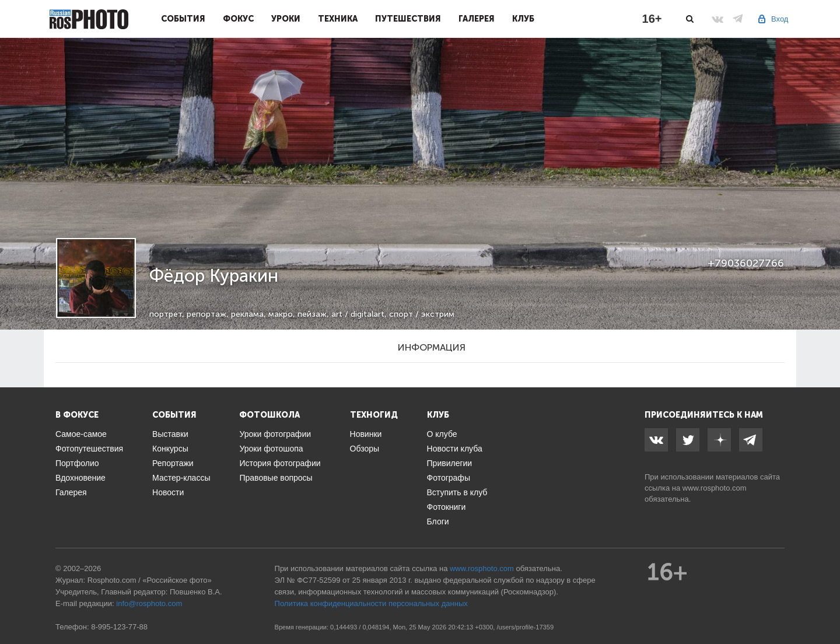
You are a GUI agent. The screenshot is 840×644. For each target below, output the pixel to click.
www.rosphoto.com (715, 488)
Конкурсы (170, 449)
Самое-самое (81, 434)
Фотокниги (447, 507)
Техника (338, 19)
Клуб (523, 19)
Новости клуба (455, 449)
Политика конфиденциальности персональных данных (371, 603)
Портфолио (77, 463)
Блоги (438, 521)
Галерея (477, 19)
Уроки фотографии (275, 434)
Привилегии (450, 463)
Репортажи (173, 463)
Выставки (170, 434)
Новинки (366, 434)
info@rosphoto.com (149, 603)
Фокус (238, 19)
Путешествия (408, 19)
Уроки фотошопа (271, 449)
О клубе (442, 434)
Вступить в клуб (457, 492)
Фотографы (449, 478)
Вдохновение (80, 478)
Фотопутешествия (89, 449)
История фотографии (280, 463)
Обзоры (365, 449)
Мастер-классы (181, 478)
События (183, 19)
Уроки (286, 19)
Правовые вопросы (276, 478)
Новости (168, 492)
